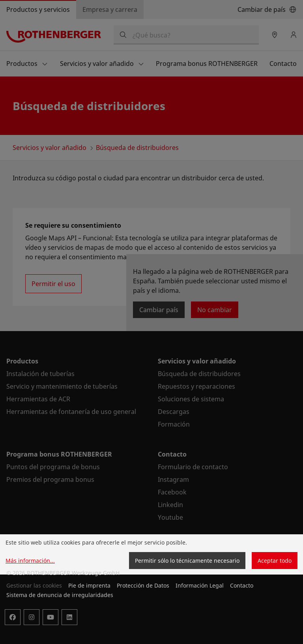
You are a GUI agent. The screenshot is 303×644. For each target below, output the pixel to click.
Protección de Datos (143, 585)
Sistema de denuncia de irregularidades (60, 595)
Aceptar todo (275, 561)
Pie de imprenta (89, 585)
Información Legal (200, 585)
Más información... (30, 561)
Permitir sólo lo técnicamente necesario (187, 561)
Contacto (242, 585)
